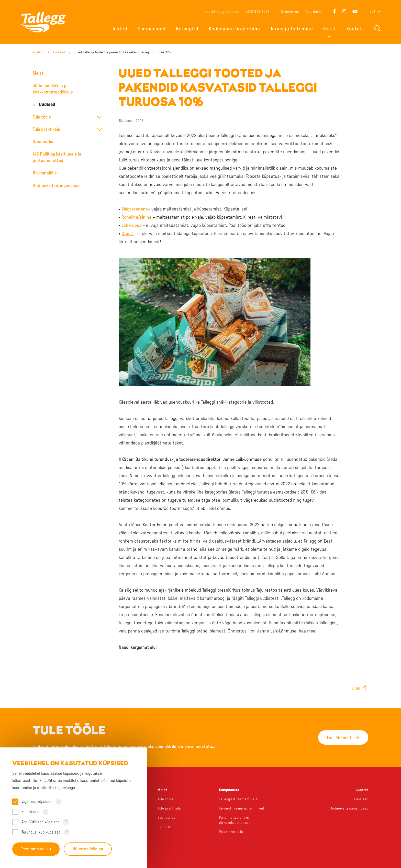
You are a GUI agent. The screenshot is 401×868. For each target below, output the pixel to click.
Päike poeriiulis (231, 832)
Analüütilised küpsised (41, 822)
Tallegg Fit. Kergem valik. (239, 799)
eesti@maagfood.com (222, 12)
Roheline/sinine (136, 217)
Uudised (59, 52)
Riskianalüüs (45, 173)
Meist (330, 29)
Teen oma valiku (36, 849)
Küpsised (361, 799)
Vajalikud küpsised (37, 802)
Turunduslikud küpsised (41, 832)
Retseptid (187, 29)
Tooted (120, 29)
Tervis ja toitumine (292, 29)
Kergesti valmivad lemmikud (241, 808)
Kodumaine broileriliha (234, 29)
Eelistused (30, 812)
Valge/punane (135, 209)
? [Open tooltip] (59, 802)
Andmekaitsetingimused (56, 186)
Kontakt (355, 29)
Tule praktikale (46, 130)
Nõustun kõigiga (88, 849)
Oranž (128, 234)
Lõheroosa (132, 226)
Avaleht (38, 52)
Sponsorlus (290, 12)
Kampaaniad (151, 29)
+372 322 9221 (257, 12)
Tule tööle (313, 12)
